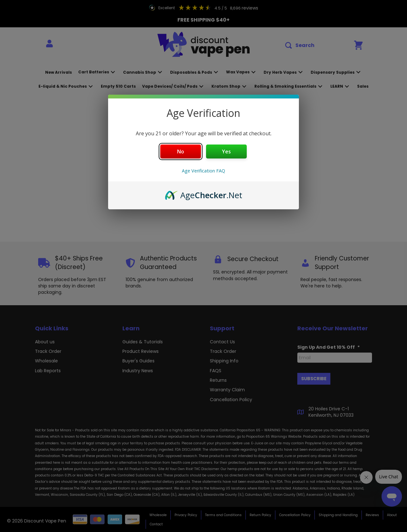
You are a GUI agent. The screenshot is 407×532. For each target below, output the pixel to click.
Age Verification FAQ (203, 171)
